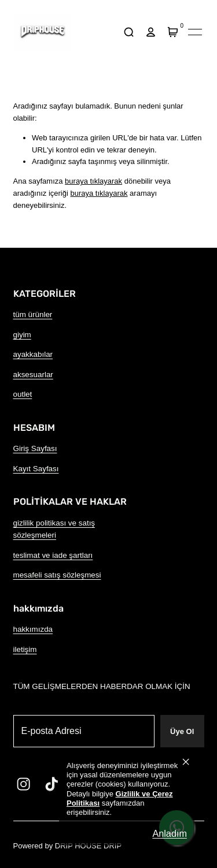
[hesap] (151, 32)
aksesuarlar (33, 375)
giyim (22, 335)
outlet (23, 394)
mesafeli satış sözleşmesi (57, 575)
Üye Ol (182, 731)
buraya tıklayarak (93, 181)
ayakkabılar (33, 354)
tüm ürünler (33, 314)
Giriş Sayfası (35, 448)
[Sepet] (173, 32)
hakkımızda (33, 629)
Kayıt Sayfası (36, 469)
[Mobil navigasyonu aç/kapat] (195, 32)
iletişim (25, 649)
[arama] (129, 32)
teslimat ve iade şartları (53, 555)
